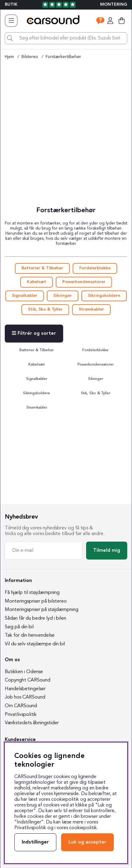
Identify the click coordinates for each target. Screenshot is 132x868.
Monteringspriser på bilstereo (36, 601)
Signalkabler (25, 296)
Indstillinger (35, 842)
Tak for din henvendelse (30, 635)
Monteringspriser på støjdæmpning (42, 610)
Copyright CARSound (28, 680)
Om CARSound (21, 706)
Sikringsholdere (104, 296)
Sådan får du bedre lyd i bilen (35, 618)
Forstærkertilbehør (63, 57)
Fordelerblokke (95, 268)
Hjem (9, 57)
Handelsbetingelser (25, 689)
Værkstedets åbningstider (32, 723)
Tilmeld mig (107, 551)
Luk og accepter (87, 842)
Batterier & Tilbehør (42, 268)
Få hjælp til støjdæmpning (32, 593)
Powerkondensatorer (84, 282)
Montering (114, 5)
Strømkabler (91, 310)
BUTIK (11, 5)
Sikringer (63, 296)
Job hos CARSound (25, 697)
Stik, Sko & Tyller (45, 310)
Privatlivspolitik (21, 715)
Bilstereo (30, 57)
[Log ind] (110, 21)
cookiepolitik (83, 828)
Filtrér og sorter (34, 333)
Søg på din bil (19, 627)
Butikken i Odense (24, 672)
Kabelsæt (37, 282)
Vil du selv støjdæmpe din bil (35, 644)
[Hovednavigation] (11, 21)
